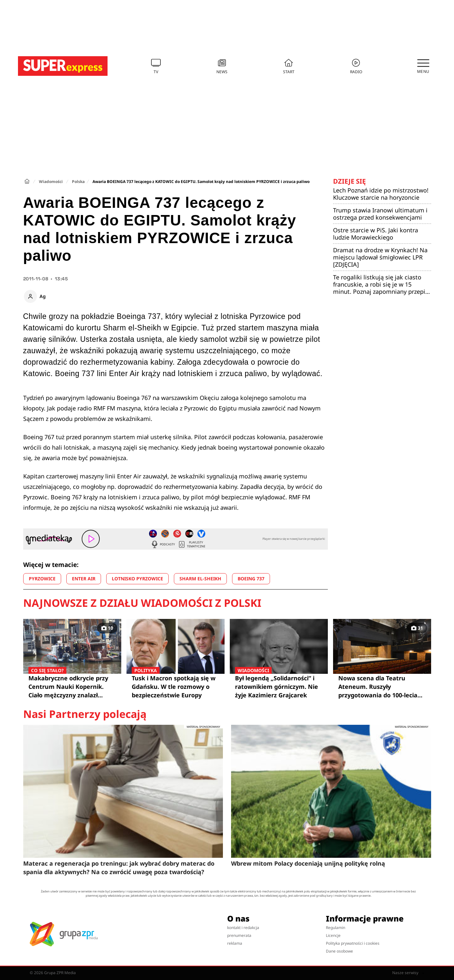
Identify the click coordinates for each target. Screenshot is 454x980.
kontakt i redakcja (243, 928)
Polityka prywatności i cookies (353, 943)
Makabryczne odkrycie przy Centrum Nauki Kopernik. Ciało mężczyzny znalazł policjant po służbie (72, 687)
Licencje (333, 935)
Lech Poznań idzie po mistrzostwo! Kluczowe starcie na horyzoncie (381, 194)
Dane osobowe (339, 951)
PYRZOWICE (42, 579)
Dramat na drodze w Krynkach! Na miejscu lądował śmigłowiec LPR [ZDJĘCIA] (380, 257)
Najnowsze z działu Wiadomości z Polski (142, 603)
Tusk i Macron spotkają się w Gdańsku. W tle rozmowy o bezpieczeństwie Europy (176, 686)
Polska (78, 182)
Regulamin (336, 928)
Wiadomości (51, 182)
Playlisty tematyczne (192, 544)
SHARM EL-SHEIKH (200, 579)
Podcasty (163, 544)
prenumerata (239, 935)
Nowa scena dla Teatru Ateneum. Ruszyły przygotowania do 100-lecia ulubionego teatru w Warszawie (378, 687)
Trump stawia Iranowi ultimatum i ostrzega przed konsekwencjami (380, 214)
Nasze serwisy (408, 973)
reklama (235, 943)
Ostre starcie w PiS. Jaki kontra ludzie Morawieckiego (376, 234)
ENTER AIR (84, 579)
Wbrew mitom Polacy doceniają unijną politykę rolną (308, 863)
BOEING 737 (251, 579)
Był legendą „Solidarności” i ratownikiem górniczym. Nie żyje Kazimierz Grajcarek (279, 686)
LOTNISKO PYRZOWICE (137, 579)
